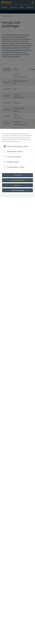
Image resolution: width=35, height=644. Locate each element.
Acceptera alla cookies (17, 180)
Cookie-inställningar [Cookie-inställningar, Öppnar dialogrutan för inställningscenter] (18, 190)
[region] (17, 386)
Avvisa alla (17, 175)
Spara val (17, 185)
